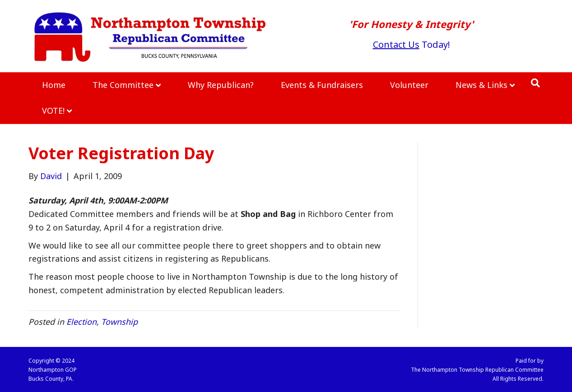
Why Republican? (221, 85)
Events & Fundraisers (322, 85)
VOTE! (53, 111)
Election (81, 322)
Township (119, 322)
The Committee (123, 85)
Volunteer (409, 85)
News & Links (481, 85)
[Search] (535, 83)
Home (54, 85)
